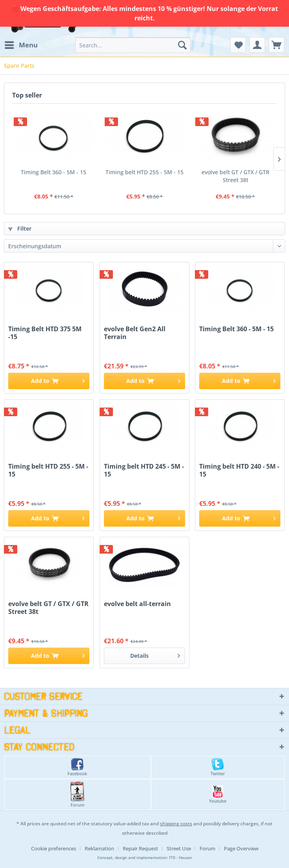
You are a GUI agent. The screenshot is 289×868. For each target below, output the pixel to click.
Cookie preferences (54, 848)
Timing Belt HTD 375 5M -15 (45, 333)
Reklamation (99, 848)
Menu (21, 44)
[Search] (182, 45)
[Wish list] (238, 45)
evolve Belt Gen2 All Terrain (135, 333)
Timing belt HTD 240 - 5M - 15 (239, 470)
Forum (77, 795)
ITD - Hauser (181, 858)
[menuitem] (21, 45)
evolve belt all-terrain (137, 604)
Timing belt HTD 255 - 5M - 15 (144, 172)
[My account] (257, 45)
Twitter (218, 767)
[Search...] (133, 45)
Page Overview (241, 848)
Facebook (77, 767)
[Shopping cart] (276, 45)
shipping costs (176, 824)
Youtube (218, 795)
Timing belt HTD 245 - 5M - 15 (144, 470)
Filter (20, 228)
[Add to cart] (49, 381)
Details (155, 654)
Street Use (179, 848)
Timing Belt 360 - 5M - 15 (54, 172)
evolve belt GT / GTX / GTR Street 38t (235, 176)
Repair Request (140, 848)
